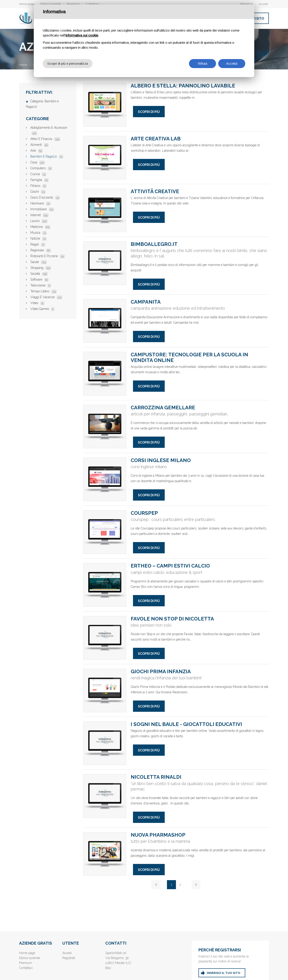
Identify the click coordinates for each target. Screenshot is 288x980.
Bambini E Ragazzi (47, 156)
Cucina (38, 174)
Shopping (41, 268)
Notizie (38, 238)
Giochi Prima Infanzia (105, 690)
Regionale (41, 250)
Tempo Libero (44, 291)
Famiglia (39, 180)
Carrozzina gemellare (105, 427)
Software (39, 279)
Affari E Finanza (45, 139)
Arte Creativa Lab (105, 158)
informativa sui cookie (82, 35)
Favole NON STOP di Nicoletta (105, 638)
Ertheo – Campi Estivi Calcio (105, 585)
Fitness (38, 186)
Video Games (42, 309)
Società (39, 274)
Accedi (263, 4)
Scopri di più (149, 112)
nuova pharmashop (105, 854)
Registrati (247, 4)
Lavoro (39, 221)
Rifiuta (202, 63)
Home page (27, 4)
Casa (38, 162)
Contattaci (92, 4)
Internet (39, 215)
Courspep (105, 532)
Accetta (232, 63)
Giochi (38, 192)
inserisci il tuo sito (224, 973)
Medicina (40, 227)
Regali (38, 244)
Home (23, 65)
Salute (39, 262)
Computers (41, 168)
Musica (39, 233)
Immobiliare (42, 209)
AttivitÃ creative (105, 210)
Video (37, 303)
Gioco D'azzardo (45, 197)
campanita (105, 321)
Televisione (41, 285)
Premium (73, 4)
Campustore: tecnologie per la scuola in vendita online (105, 374)
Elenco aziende (51, 4)
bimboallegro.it (105, 263)
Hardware (40, 203)
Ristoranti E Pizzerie (48, 256)
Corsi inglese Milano (105, 479)
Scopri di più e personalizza (68, 63)
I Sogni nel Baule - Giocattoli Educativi (105, 743)
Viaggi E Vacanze (46, 297)
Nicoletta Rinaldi (105, 796)
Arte (37, 151)
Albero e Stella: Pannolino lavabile (105, 105)
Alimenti (39, 145)
